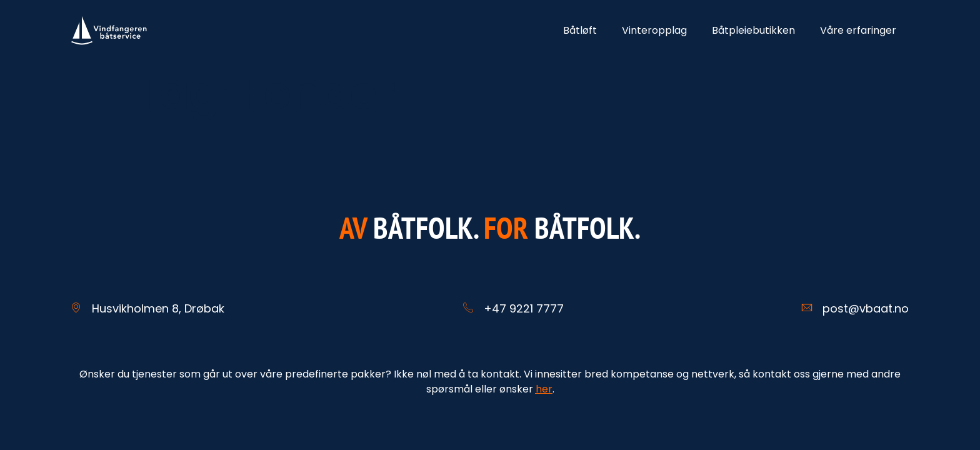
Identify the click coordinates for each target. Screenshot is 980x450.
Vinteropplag (654, 30)
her (544, 389)
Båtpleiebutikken (753, 30)
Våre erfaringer (858, 30)
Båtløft (580, 30)
